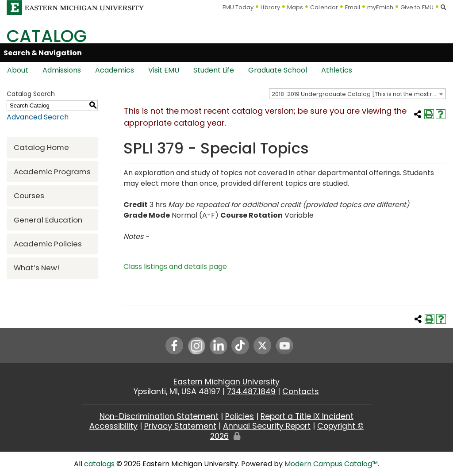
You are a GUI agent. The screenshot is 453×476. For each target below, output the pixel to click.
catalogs (99, 464)
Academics (115, 70)
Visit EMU (164, 70)
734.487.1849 (251, 392)
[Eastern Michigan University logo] (75, 7)
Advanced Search (38, 117)
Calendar (324, 7)
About (18, 70)
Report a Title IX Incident (307, 416)
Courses (29, 196)
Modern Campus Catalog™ (331, 464)
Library (270, 7)
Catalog (47, 36)
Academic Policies (48, 244)
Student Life (214, 70)
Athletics (337, 70)
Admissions (62, 70)
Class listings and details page (175, 267)
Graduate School (278, 70)
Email (353, 7)
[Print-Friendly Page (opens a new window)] (429, 114)
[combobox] (357, 94)
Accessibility (113, 426)
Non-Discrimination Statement (159, 416)
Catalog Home (41, 147)
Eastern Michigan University (226, 382)
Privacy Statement (180, 426)
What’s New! (36, 268)
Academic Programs (52, 172)
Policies (240, 416)
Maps (295, 7)
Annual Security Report (267, 426)
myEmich (380, 7)
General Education (48, 220)
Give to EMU (417, 7)
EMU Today (238, 7)
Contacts (301, 392)
